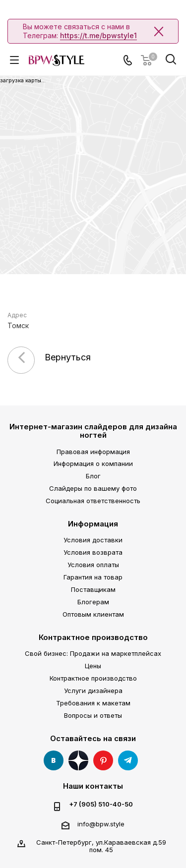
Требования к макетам (93, 703)
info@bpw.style (101, 824)
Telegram (128, 760)
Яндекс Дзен (78, 760)
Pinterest (103, 760)
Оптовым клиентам (93, 614)
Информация (93, 524)
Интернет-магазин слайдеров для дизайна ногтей (93, 431)
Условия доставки (93, 540)
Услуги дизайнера (93, 691)
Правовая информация (93, 452)
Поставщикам (93, 589)
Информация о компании (93, 463)
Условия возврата (93, 552)
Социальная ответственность (93, 501)
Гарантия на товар (93, 577)
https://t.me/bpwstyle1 (98, 35)
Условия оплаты (93, 565)
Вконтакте (54, 760)
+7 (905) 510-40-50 (101, 804)
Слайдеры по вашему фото (93, 488)
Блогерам (93, 602)
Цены (93, 666)
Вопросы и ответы (93, 715)
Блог (93, 476)
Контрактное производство (93, 637)
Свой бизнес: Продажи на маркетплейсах (93, 653)
